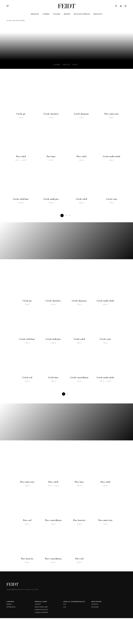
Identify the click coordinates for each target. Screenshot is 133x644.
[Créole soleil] (81, 181)
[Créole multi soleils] (112, 138)
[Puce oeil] (27, 504)
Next (72, 215)
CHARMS (57, 65)
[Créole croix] (112, 181)
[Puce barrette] (79, 504)
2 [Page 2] (66, 215)
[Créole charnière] (51, 96)
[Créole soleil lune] (21, 181)
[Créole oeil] (27, 362)
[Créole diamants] (81, 96)
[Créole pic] (21, 96)
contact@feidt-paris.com (15, 589)
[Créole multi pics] (51, 181)
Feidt (66, 6)
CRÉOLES (66, 65)
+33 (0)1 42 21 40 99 (31, 589)
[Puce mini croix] (112, 96)
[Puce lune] (51, 138)
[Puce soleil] (21, 138)
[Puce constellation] (53, 504)
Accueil (9, 20)
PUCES (75, 65)
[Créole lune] (53, 362)
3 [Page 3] (69, 215)
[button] (8, 6)
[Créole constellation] (79, 362)
